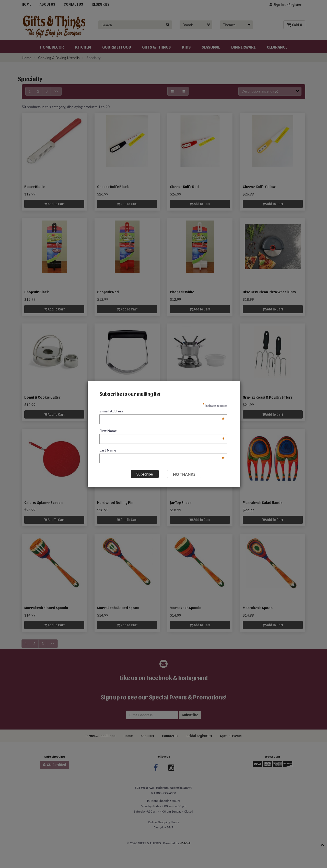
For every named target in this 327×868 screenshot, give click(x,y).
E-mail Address (162, 411)
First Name (162, 431)
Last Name (162, 450)
